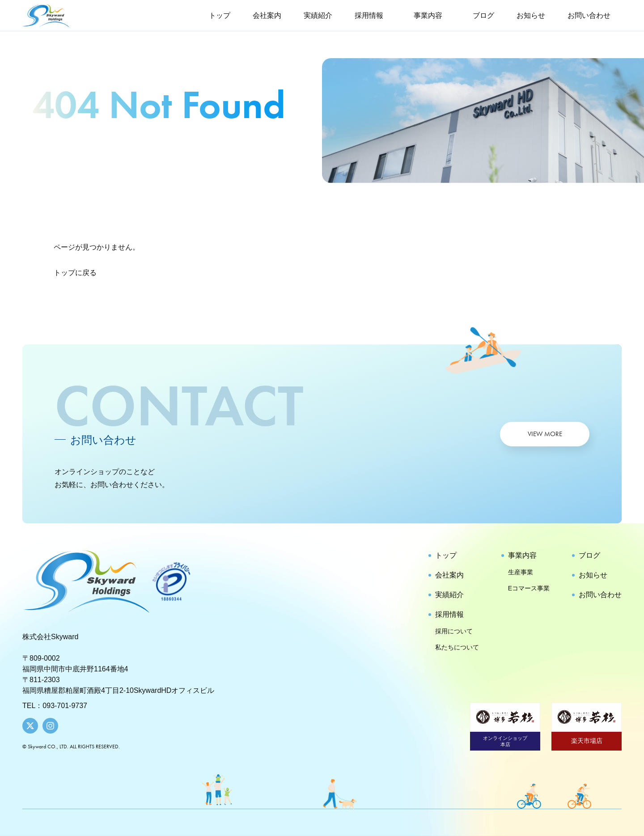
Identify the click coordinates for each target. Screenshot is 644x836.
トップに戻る (75, 273)
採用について (454, 631)
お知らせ (531, 15)
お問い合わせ (589, 15)
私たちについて (457, 647)
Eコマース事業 (529, 588)
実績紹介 (318, 15)
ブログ (483, 15)
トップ (220, 15)
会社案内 (267, 15)
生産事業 (521, 572)
